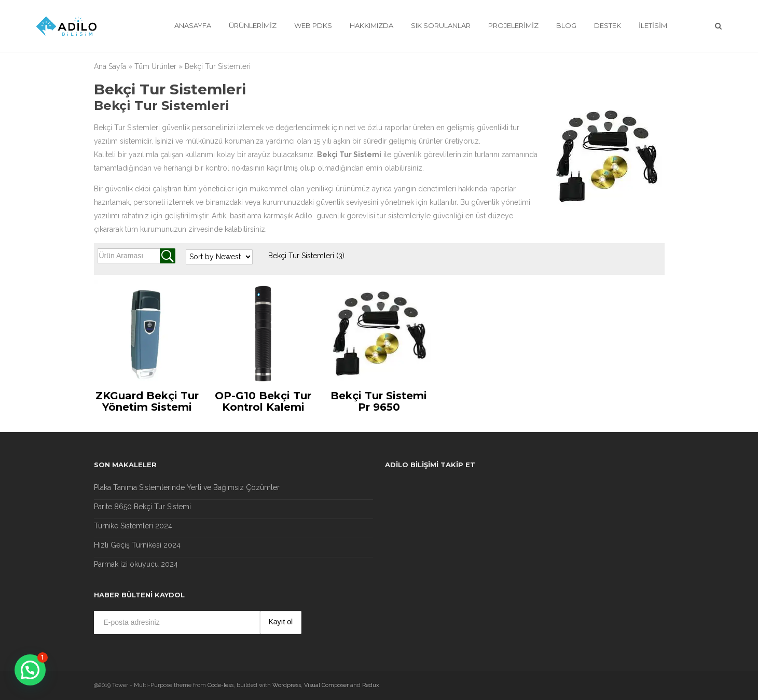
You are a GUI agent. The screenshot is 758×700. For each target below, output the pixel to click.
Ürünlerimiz (253, 25)
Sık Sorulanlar (441, 25)
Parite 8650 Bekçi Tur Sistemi (142, 507)
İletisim (653, 25)
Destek (608, 25)
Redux (371, 685)
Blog (566, 25)
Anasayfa (193, 25)
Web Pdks (313, 25)
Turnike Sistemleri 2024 (133, 526)
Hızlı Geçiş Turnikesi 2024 (137, 545)
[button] (30, 670)
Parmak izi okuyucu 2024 (136, 564)
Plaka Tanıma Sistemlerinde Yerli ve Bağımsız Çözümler (187, 487)
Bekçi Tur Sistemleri (306, 256)
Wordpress (287, 685)
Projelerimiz (513, 25)
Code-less (220, 685)
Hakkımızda (371, 25)
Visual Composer (326, 685)
